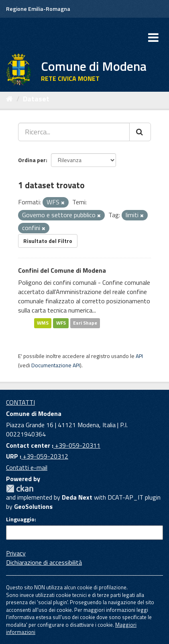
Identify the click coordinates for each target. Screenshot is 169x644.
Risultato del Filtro (48, 241)
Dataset (36, 99)
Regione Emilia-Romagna (38, 9)
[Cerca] (140, 132)
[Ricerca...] (74, 132)
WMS (43, 323)
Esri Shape (85, 323)
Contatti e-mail (27, 467)
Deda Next (77, 497)
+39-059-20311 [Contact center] (77, 445)
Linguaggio (20, 519)
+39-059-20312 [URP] (45, 456)
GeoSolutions (33, 506)
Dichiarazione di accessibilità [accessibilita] (44, 562)
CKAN (20, 489)
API (139, 356)
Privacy (16, 553)
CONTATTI (20, 402)
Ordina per (32, 160)
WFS (61, 323)
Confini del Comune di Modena (62, 270)
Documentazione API (56, 365)
